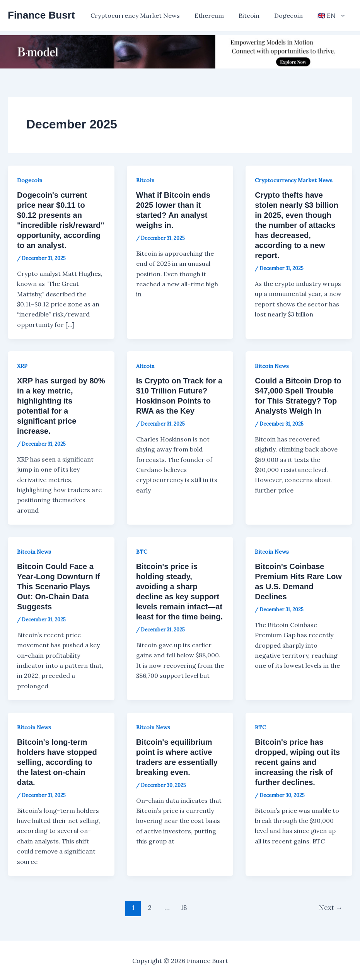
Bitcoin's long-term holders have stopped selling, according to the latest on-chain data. (57, 762)
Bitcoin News (272, 366)
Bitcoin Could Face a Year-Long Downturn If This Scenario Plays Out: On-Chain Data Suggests (58, 587)
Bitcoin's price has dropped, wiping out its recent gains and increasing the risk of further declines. (297, 762)
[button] (332, 15)
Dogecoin (292, 15)
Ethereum (217, 15)
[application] (342, 15)
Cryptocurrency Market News (146, 15)
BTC (142, 552)
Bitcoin (255, 15)
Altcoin (145, 366)
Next (331, 908)
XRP (22, 366)
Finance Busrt (41, 15)
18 (184, 908)
